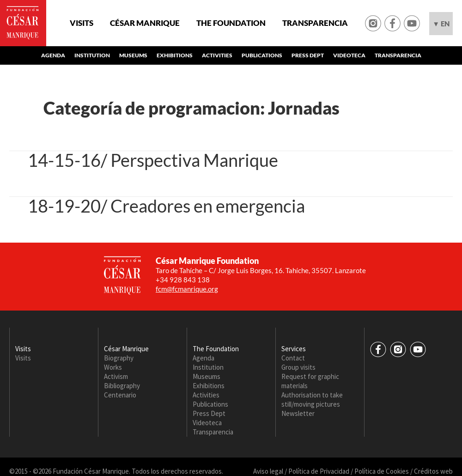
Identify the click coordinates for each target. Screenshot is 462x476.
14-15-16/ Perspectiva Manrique (153, 160)
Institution (92, 55)
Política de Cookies (382, 471)
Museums (133, 55)
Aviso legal (268, 471)
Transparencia (315, 23)
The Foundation (231, 23)
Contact (293, 358)
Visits (82, 23)
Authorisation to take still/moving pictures (312, 400)
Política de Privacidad (319, 471)
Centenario (120, 395)
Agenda (53, 55)
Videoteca (349, 55)
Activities (217, 55)
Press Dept (308, 55)
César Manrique (145, 23)
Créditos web (433, 471)
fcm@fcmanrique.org (187, 289)
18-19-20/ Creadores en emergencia (166, 206)
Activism (116, 376)
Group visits (298, 367)
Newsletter (298, 413)
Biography (119, 358)
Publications (262, 55)
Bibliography (122, 386)
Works (113, 367)
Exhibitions (175, 55)
